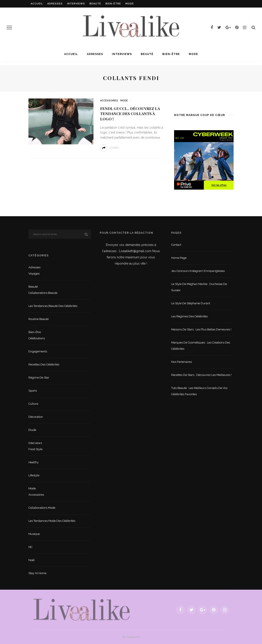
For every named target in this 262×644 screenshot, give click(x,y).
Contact (176, 245)
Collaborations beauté (43, 293)
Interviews (76, 4)
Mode (130, 4)
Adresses (55, 4)
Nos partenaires (182, 362)
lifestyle (34, 475)
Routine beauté (39, 319)
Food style (35, 449)
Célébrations (37, 338)
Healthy (34, 462)
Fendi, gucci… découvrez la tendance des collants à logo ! (130, 114)
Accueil (37, 4)
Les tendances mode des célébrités (52, 521)
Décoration (36, 417)
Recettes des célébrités (44, 364)
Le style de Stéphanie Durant (191, 303)
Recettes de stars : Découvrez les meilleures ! (201, 375)
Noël (32, 560)
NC (30, 547)
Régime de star (39, 378)
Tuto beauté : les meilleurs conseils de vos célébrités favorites (199, 391)
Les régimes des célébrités (189, 316)
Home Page (179, 258)
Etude (32, 430)
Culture (33, 404)
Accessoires (109, 101)
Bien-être (113, 4)
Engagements (38, 351)
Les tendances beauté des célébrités (53, 306)
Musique (34, 534)
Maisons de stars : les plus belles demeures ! (201, 329)
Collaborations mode (42, 508)
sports (33, 391)
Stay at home (37, 573)
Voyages (34, 274)
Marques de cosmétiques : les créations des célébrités (201, 346)
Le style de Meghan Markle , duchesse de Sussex (199, 287)
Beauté (95, 4)
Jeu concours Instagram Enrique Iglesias (198, 271)
